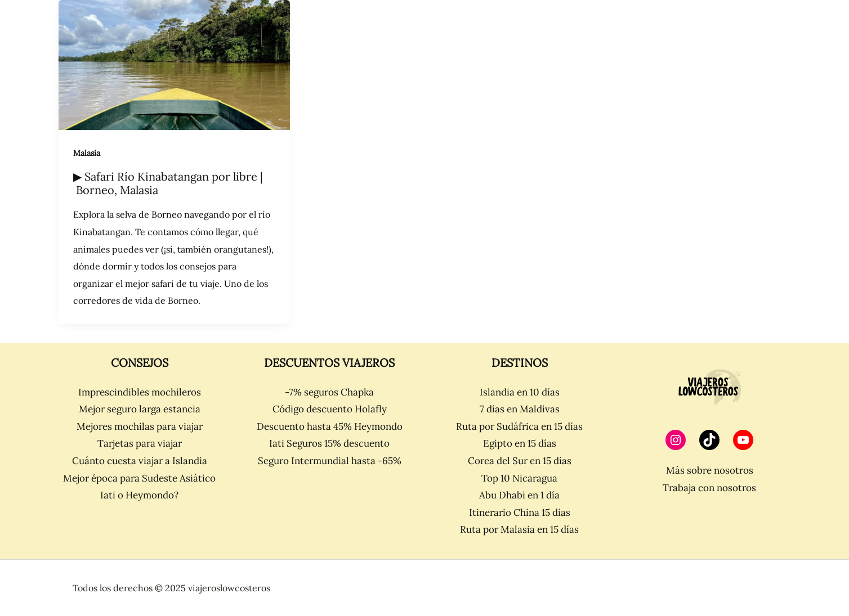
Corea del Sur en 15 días (520, 461)
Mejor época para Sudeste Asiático (139, 478)
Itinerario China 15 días (520, 512)
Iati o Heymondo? (139, 495)
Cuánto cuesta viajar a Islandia (140, 461)
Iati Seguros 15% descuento (329, 443)
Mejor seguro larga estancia (140, 409)
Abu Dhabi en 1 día (519, 495)
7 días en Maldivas (520, 409)
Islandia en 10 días (520, 392)
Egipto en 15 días (520, 443)
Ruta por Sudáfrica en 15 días (519, 426)
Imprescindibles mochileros (140, 392)
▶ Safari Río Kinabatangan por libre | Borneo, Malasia (168, 183)
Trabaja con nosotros (709, 488)
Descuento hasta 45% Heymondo (330, 426)
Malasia (87, 153)
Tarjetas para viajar (140, 443)
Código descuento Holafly (330, 409)
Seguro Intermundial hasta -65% (330, 461)
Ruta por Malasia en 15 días (519, 529)
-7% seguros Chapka (329, 392)
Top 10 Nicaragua (519, 478)
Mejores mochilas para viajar (140, 426)
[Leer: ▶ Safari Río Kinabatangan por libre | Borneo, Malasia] (174, 65)
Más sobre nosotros (710, 470)
